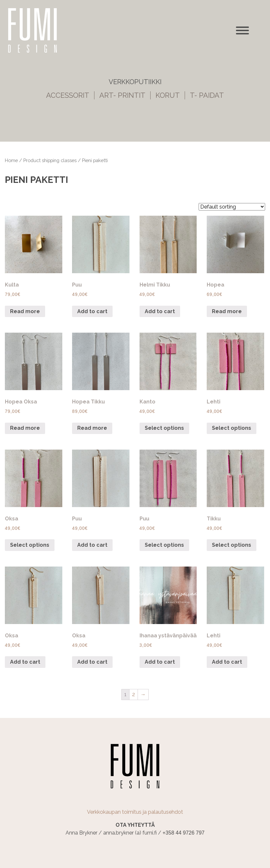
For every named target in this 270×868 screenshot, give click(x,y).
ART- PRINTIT (122, 95)
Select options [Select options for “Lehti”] (232, 428)
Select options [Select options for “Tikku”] (232, 545)
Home (11, 160)
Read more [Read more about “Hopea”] (227, 311)
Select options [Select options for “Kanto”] (164, 428)
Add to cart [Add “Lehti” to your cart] (227, 662)
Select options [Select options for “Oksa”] (30, 545)
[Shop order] (232, 207)
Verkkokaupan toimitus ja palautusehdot (135, 812)
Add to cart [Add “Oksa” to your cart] (25, 662)
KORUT (168, 95)
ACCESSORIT (68, 95)
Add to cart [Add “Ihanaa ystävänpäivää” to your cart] (160, 662)
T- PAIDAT (207, 95)
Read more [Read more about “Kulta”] (25, 311)
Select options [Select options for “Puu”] (164, 545)
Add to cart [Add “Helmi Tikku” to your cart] (160, 311)
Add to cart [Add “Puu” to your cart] (92, 311)
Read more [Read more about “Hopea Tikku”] (92, 428)
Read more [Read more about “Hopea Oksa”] (25, 428)
